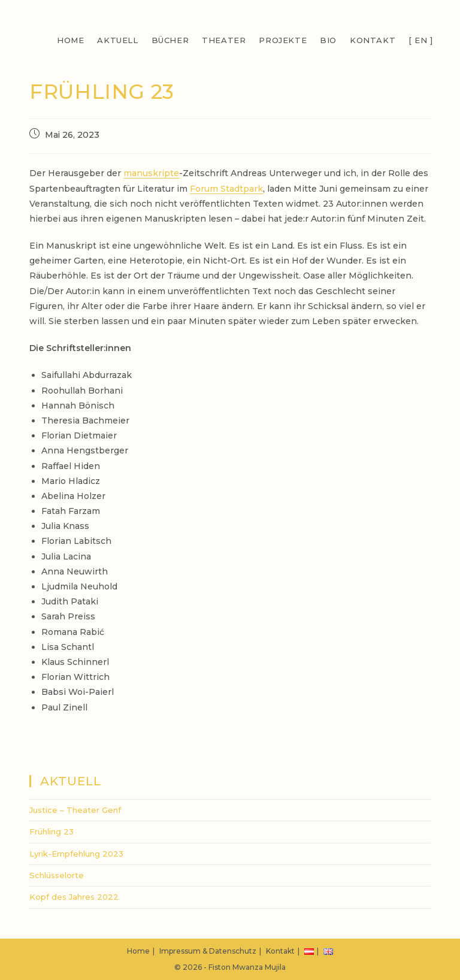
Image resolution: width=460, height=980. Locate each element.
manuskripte (151, 173)
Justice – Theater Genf (75, 810)
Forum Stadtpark (226, 189)
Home (138, 951)
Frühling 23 (52, 831)
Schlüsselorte (57, 875)
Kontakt (280, 951)
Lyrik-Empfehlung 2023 (76, 854)
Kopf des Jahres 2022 (74, 897)
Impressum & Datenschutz (208, 951)
